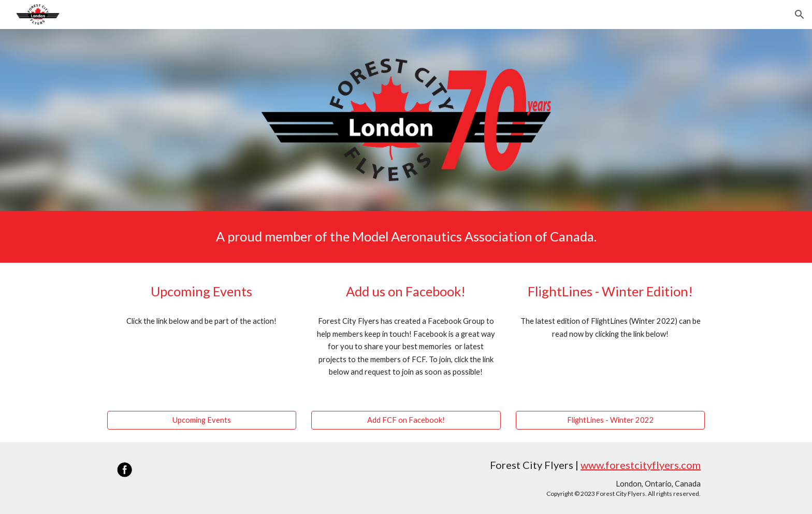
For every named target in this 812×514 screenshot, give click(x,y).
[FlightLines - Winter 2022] (610, 420)
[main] (406, 237)
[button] (800, 15)
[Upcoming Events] (202, 420)
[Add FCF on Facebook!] (406, 420)
